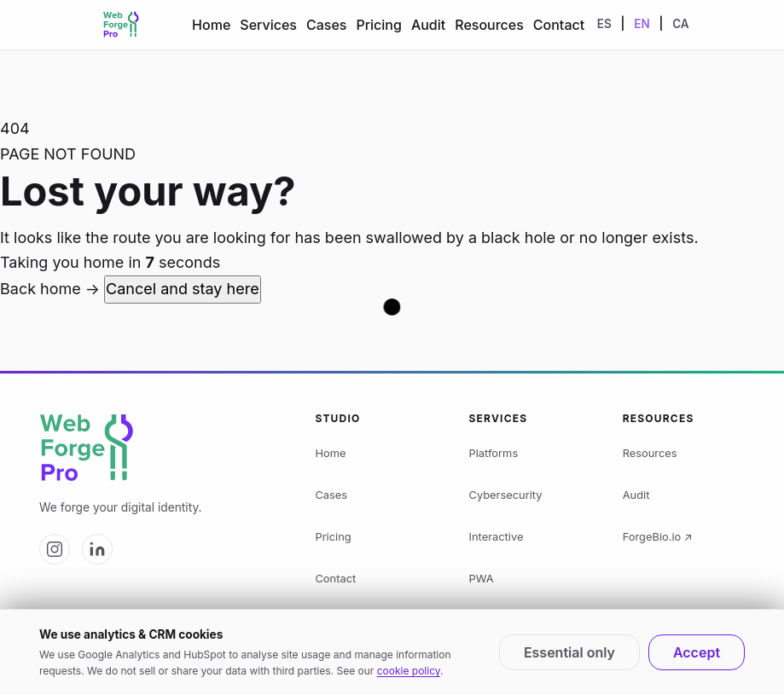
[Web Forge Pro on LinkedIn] (97, 549)
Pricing (378, 25)
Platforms (494, 453)
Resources (489, 25)
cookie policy (409, 671)
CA (680, 24)
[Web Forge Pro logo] (162, 449)
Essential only (569, 652)
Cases (326, 25)
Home (211, 25)
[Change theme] (719, 25)
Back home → (52, 289)
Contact (559, 25)
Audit (428, 25)
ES (604, 24)
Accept (697, 652)
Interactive (497, 537)
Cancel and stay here (183, 289)
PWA (482, 579)
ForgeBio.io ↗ (658, 537)
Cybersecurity (506, 495)
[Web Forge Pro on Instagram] (55, 549)
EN (642, 24)
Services (268, 25)
